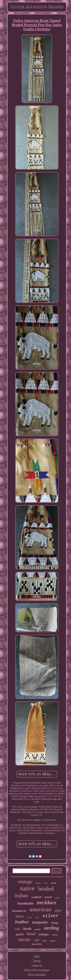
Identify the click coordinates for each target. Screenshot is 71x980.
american (40, 909)
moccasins (37, 944)
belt (46, 883)
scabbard (36, 897)
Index (37, 956)
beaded (46, 889)
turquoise (40, 922)
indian (21, 896)
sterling (51, 928)
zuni (17, 929)
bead (31, 934)
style (58, 910)
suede (57, 898)
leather (22, 922)
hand (38, 883)
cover (55, 935)
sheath (53, 883)
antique (44, 934)
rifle (37, 940)
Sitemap (37, 961)
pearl (38, 929)
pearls (20, 934)
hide (45, 941)
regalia (30, 917)
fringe (55, 923)
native (27, 888)
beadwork (19, 911)
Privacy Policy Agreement (37, 970)
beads (27, 929)
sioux (20, 916)
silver (50, 916)
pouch (48, 897)
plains (53, 941)
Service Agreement (37, 975)
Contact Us (37, 965)
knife (37, 917)
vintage (25, 881)
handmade (25, 904)
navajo (25, 939)
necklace (47, 902)
